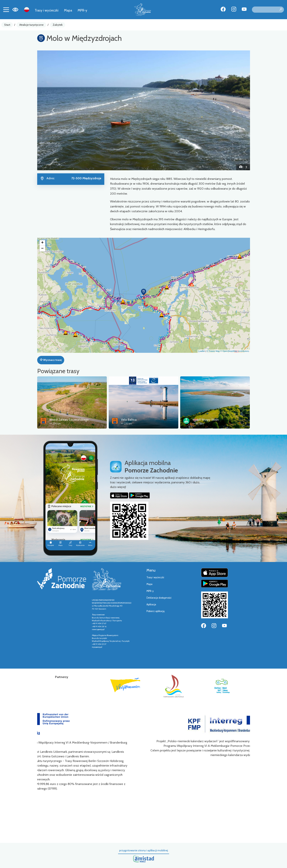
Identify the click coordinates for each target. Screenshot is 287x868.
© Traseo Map (213, 351)
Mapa (68, 10)
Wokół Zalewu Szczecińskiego (69, 420)
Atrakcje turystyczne (31, 25)
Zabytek (58, 25)
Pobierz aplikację (156, 611)
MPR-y (82, 10)
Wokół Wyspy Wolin (206, 420)
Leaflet (202, 351)
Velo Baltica (129, 420)
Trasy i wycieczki (47, 10)
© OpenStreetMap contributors (235, 351)
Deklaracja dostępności (159, 598)
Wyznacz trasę (51, 360)
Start (7, 25)
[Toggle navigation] (6, 10)
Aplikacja (151, 604)
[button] (53, 110)
